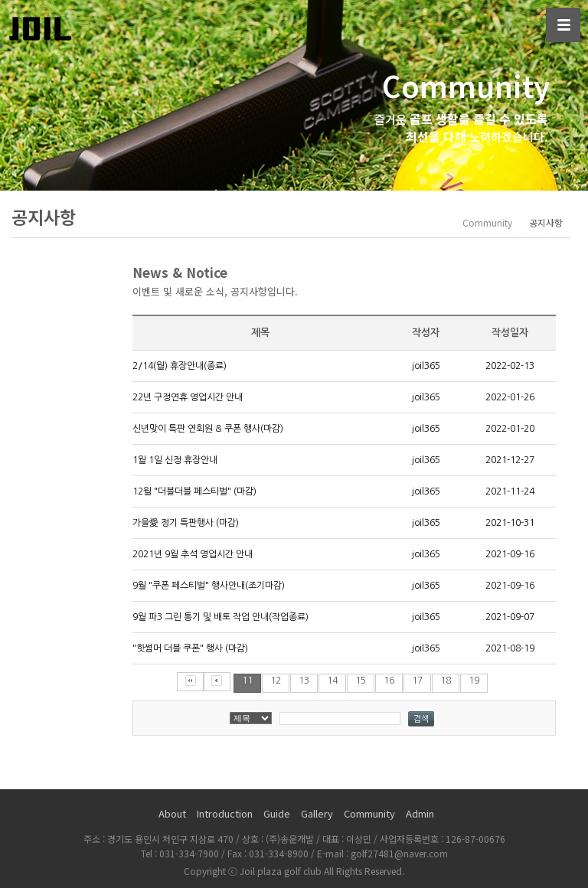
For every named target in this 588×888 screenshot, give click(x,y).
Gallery (317, 813)
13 (304, 681)
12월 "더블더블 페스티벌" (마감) (194, 491)
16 (389, 681)
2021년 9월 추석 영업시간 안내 (193, 554)
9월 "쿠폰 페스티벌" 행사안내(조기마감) (209, 586)
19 (474, 681)
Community (369, 813)
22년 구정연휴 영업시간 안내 (188, 397)
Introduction (225, 813)
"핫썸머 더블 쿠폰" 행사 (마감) (190, 648)
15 (361, 681)
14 (332, 681)
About (172, 813)
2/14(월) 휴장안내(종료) (180, 366)
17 (417, 681)
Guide (277, 813)
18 (446, 681)
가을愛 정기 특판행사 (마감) (186, 523)
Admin (420, 813)
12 (276, 681)
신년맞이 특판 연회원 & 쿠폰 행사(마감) (208, 429)
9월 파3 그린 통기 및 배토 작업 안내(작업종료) (220, 617)
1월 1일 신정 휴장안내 (175, 460)
